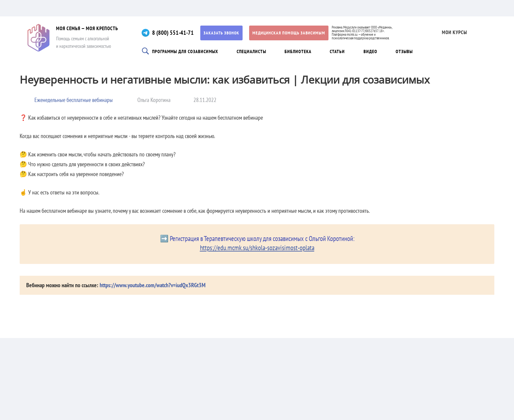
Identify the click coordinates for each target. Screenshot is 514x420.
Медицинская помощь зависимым (289, 33)
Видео (370, 51)
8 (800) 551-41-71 (173, 33)
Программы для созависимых (185, 51)
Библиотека (298, 51)
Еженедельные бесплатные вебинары (74, 100)
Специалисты (251, 51)
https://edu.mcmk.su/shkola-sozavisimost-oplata (257, 248)
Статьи (337, 51)
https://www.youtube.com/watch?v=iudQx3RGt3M (153, 285)
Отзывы (404, 51)
